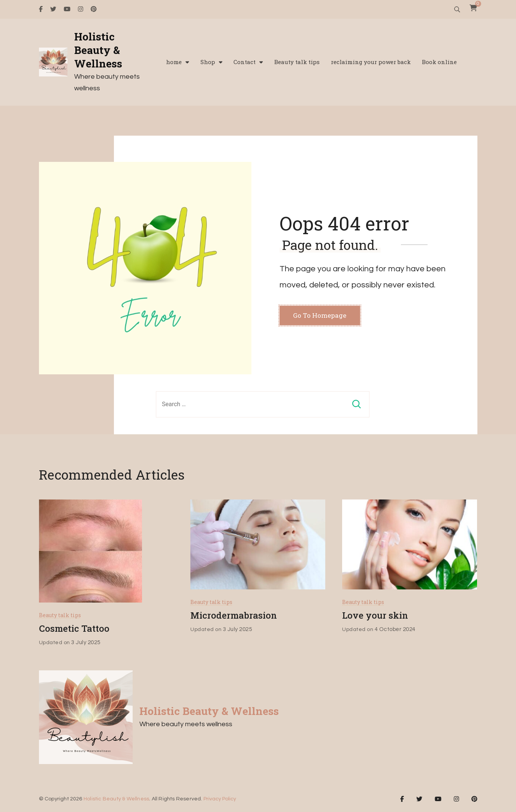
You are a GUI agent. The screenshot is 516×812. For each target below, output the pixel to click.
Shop (208, 62)
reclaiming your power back (371, 62)
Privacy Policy (220, 799)
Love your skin (375, 615)
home (174, 62)
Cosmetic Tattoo (74, 628)
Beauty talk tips (297, 62)
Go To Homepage (320, 315)
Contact (245, 62)
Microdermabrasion (234, 615)
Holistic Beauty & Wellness (98, 50)
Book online (439, 62)
